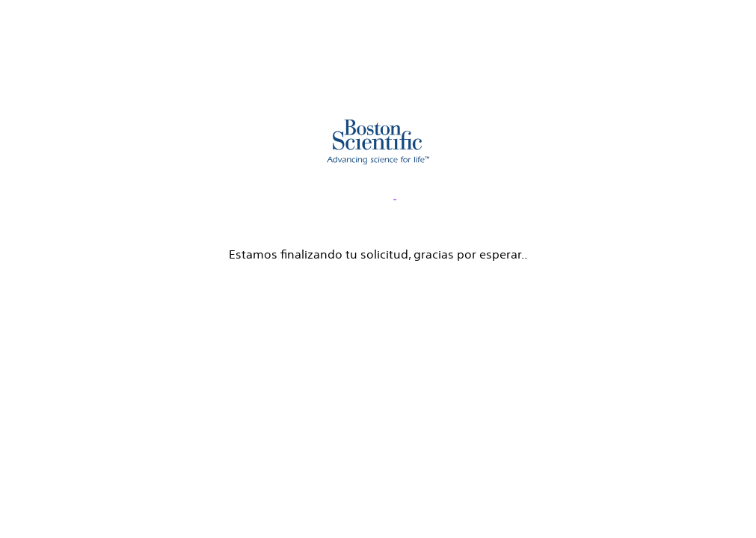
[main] (378, 132)
